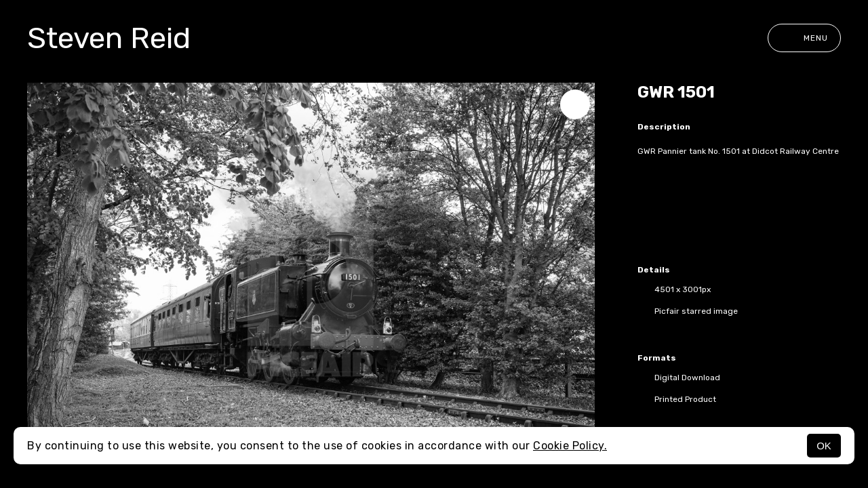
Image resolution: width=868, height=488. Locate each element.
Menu (804, 38)
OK (824, 446)
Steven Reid (109, 38)
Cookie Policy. (570, 446)
